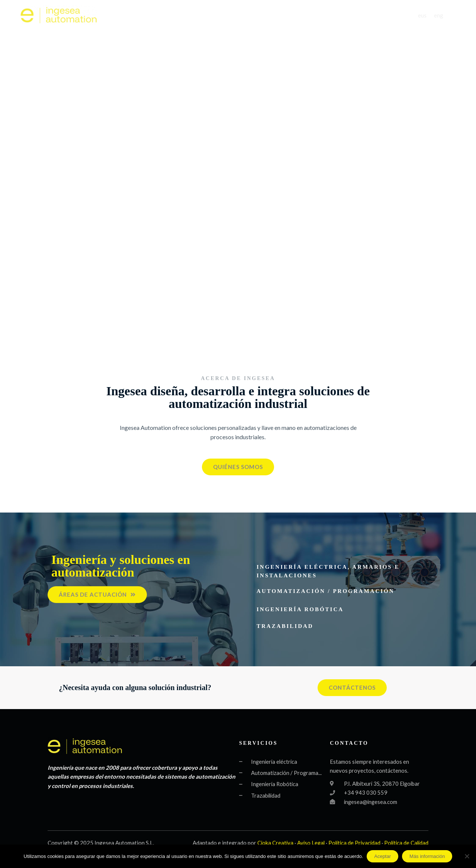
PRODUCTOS (331, 16)
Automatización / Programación (326, 591)
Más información (427, 856)
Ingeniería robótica (300, 609)
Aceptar (382, 856)
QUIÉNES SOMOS (226, 16)
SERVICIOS (281, 16)
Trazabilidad (285, 626)
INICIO (184, 16)
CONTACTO (382, 16)
